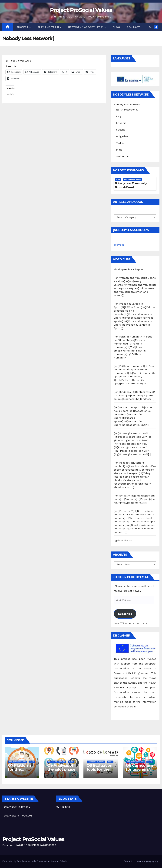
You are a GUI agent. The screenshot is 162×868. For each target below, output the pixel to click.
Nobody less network (127, 105)
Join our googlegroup (148, 861)
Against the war (124, 540)
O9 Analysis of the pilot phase (61, 767)
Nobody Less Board (133, 180)
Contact (133, 27)
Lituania (121, 123)
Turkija (120, 143)
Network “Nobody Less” (86, 27)
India (119, 150)
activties (119, 245)
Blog (116, 27)
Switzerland (124, 156)
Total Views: (10, 807)
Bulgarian (122, 136)
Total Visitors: (11, 816)
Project (23, 27)
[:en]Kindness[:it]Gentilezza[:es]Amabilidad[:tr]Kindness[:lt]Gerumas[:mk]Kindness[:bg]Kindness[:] (135, 395)
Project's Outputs (17, 762)
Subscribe (125, 614)
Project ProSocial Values (81, 10)
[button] (151, 27)
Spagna (121, 130)
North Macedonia (127, 110)
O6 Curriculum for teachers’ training (139, 769)
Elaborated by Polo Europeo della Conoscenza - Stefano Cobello (35, 861)
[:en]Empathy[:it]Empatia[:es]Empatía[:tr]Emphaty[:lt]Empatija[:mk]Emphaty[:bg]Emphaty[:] (135, 499)
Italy (119, 116)
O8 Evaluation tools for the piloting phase (100, 769)
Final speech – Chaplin (128, 269)
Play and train (49, 27)
